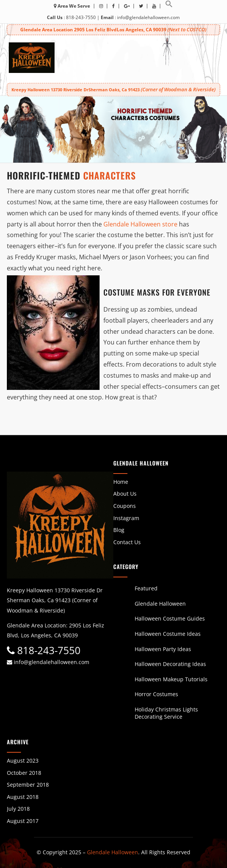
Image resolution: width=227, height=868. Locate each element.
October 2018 (24, 773)
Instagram (126, 518)
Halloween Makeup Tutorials (171, 679)
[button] (169, 6)
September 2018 (28, 785)
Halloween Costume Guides (170, 618)
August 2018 (23, 797)
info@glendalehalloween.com (148, 17)
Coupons (125, 506)
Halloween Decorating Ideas (170, 664)
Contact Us (127, 542)
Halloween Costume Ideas (168, 634)
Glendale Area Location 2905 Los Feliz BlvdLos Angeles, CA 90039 (113, 30)
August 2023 (23, 761)
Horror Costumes (156, 694)
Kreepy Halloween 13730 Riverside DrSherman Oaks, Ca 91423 (113, 90)
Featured (146, 588)
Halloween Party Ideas (163, 649)
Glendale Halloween (160, 604)
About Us (125, 494)
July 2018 (18, 809)
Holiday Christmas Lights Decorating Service (166, 713)
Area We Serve (72, 6)
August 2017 (23, 821)
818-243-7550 (81, 17)
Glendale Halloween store (140, 224)
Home (121, 482)
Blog (119, 530)
